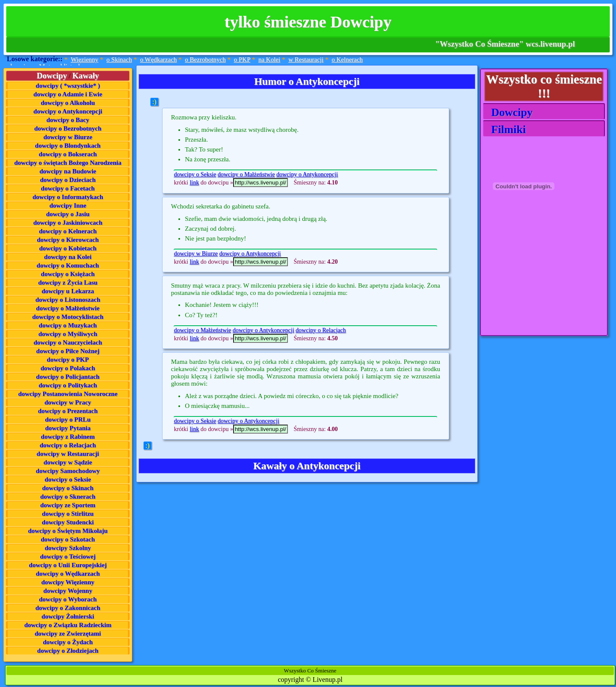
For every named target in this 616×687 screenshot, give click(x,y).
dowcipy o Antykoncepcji (68, 111)
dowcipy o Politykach (68, 385)
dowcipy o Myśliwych (68, 334)
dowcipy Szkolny (68, 548)
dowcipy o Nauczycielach (68, 342)
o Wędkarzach (158, 59)
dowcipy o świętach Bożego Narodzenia (68, 163)
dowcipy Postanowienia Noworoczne (68, 394)
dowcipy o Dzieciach (68, 180)
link (194, 183)
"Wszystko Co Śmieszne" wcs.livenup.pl (505, 44)
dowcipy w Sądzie (68, 462)
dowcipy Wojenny (68, 591)
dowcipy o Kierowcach (68, 240)
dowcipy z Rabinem (68, 437)
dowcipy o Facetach (68, 188)
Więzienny (84, 59)
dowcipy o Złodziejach (68, 651)
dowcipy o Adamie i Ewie (68, 94)
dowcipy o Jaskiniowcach (68, 223)
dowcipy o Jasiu (68, 214)
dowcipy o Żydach (68, 642)
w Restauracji (306, 59)
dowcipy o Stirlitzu (68, 514)
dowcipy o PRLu (68, 419)
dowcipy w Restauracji (68, 454)
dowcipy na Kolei (68, 257)
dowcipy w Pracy (68, 402)
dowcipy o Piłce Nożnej (68, 351)
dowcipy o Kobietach (68, 248)
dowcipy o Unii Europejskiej (68, 565)
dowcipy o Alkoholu (68, 103)
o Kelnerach (347, 59)
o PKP (242, 59)
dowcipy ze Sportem (68, 505)
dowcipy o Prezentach (68, 411)
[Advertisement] (526, 282)
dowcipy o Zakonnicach (68, 608)
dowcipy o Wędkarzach (68, 574)
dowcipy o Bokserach (68, 154)
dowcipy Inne (68, 205)
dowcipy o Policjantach (68, 377)
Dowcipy (509, 112)
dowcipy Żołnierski (68, 616)
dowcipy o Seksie (68, 479)
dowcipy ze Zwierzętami (68, 633)
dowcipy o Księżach (68, 274)
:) (154, 102)
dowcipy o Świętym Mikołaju (68, 531)
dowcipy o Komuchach (68, 265)
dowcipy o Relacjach (68, 445)
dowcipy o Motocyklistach (68, 317)
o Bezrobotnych (205, 59)
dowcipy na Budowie (68, 171)
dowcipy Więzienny (68, 582)
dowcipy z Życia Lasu (68, 283)
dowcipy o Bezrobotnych (68, 128)
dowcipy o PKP (68, 360)
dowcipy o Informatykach (68, 197)
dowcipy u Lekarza (68, 291)
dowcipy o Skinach (68, 488)
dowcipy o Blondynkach (68, 146)
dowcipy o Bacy (68, 120)
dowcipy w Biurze (68, 137)
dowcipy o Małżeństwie (68, 308)
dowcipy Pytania (68, 428)
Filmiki (506, 129)
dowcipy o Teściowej (68, 556)
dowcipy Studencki (68, 522)
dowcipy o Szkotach (68, 539)
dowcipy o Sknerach (68, 497)
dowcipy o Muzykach (68, 325)
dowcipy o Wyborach (68, 599)
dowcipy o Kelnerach (68, 231)
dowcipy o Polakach (68, 368)
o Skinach (119, 59)
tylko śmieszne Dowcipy (308, 22)
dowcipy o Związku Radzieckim (68, 625)
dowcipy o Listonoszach (68, 300)
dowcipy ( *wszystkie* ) (68, 86)
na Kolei (269, 59)
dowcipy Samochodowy (68, 471)
